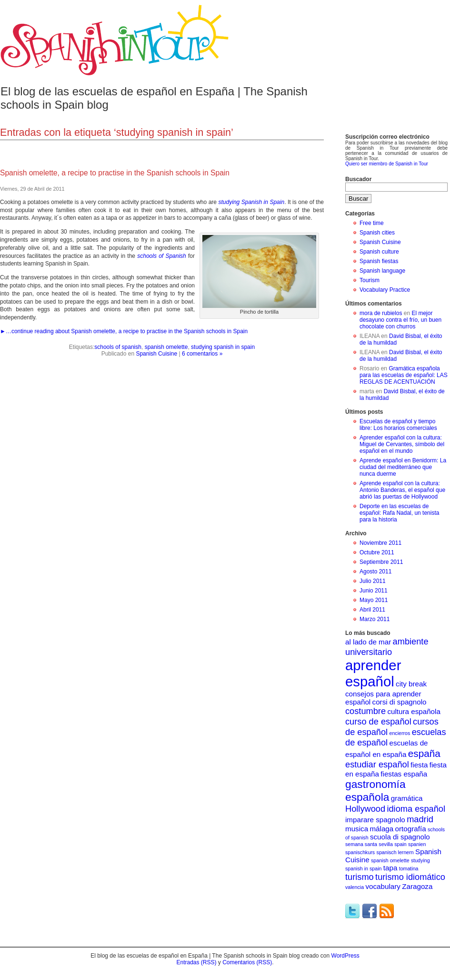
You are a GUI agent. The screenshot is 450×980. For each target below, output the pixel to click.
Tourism (370, 280)
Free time (372, 223)
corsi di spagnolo (400, 702)
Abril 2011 (372, 610)
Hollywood (365, 809)
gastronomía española (375, 791)
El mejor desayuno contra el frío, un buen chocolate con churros (400, 320)
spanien (417, 844)
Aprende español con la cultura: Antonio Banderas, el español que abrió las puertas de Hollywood (402, 490)
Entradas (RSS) (196, 962)
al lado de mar (368, 642)
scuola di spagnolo (400, 837)
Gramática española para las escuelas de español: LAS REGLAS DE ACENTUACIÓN (404, 375)
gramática (407, 798)
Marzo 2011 (375, 619)
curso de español (378, 721)
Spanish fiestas (379, 261)
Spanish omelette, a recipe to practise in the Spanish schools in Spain (115, 173)
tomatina (409, 868)
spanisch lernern (395, 852)
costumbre (365, 711)
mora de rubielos (381, 313)
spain (400, 844)
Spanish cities (377, 233)
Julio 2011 (373, 581)
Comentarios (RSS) (247, 962)
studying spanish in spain (223, 347)
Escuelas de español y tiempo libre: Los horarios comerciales (398, 425)
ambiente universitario (387, 647)
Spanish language (382, 271)
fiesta (419, 765)
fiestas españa (404, 774)
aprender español (373, 673)
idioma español (416, 809)
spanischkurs (360, 852)
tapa (390, 868)
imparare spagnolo (375, 820)
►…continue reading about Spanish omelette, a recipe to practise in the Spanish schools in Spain (124, 331)
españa (424, 753)
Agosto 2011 (375, 572)
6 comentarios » (202, 354)
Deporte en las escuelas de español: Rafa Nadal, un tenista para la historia (399, 513)
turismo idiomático (410, 877)
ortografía (411, 829)
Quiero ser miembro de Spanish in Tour (387, 164)
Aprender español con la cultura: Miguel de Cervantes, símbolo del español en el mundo (402, 444)
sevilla (386, 844)
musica (357, 829)
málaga (381, 829)
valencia (355, 887)
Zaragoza (417, 886)
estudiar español (377, 764)
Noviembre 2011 (380, 543)
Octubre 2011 (377, 552)
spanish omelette (166, 347)
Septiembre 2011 (381, 562)
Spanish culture (379, 252)
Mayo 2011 (374, 600)
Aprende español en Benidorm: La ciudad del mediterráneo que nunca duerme (403, 467)
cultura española (414, 711)
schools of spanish (118, 347)
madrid (420, 819)
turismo (360, 877)
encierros (400, 733)
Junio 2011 (374, 591)
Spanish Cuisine (156, 354)
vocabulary (383, 886)
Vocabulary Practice (385, 290)
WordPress (345, 956)
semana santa (361, 844)
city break (411, 684)
